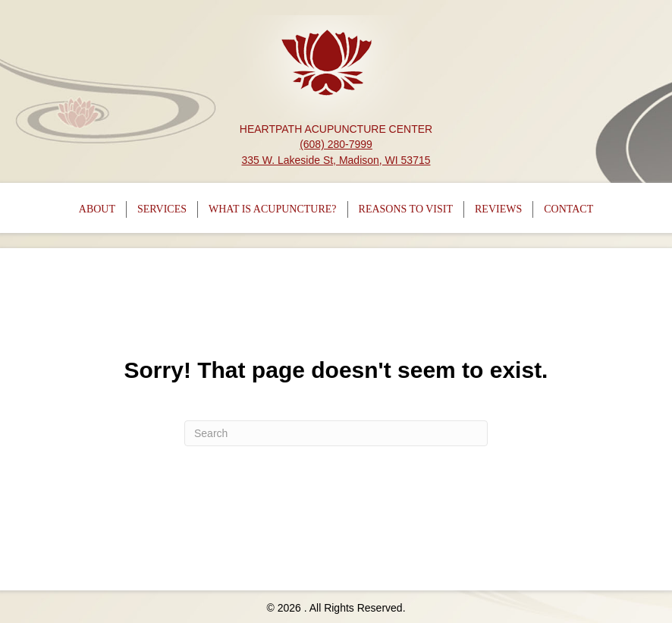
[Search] (336, 433)
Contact (568, 209)
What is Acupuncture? (273, 209)
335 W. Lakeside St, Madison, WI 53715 (336, 160)
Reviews (498, 209)
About (97, 209)
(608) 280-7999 (336, 144)
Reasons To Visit (406, 209)
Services (162, 209)
